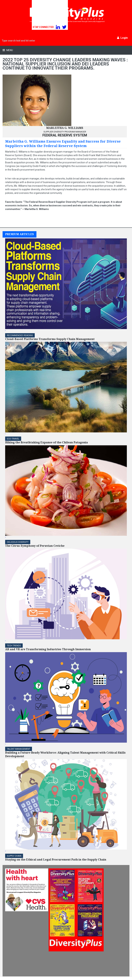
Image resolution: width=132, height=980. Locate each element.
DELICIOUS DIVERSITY (18, 542)
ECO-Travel (13, 439)
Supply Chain (14, 856)
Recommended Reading (20, 335)
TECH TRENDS (14, 646)
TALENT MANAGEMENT (19, 749)
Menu (9, 50)
